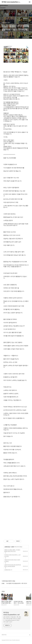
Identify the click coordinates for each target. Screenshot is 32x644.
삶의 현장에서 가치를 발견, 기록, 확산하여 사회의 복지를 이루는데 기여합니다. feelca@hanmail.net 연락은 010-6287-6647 (12, 619)
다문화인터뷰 (7, 570)
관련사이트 (4, 635)
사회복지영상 (7, 547)
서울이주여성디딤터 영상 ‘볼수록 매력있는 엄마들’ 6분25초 (13, 566)
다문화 (12, 547)
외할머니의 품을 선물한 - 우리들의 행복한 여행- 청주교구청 (12, 551)
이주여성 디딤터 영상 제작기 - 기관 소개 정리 (12, 556)
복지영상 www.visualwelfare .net (11, 2)
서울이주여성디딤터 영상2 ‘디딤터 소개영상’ (12, 561)
